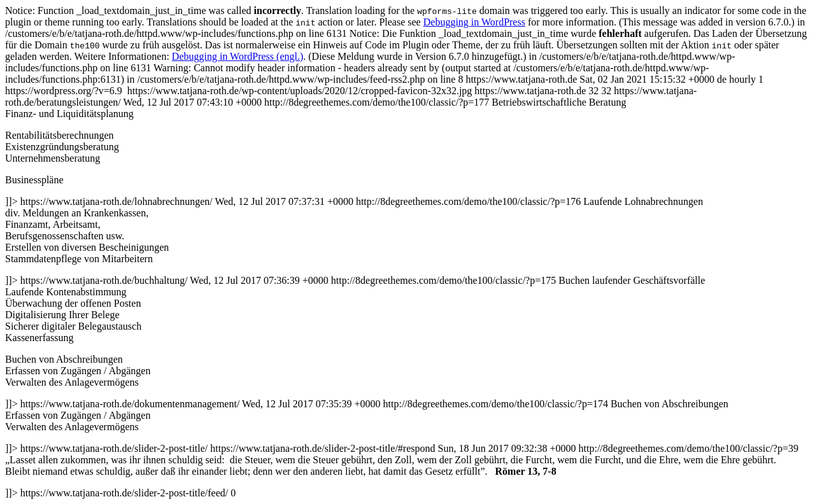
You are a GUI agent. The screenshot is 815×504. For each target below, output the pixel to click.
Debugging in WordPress (474, 22)
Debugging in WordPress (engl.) (237, 56)
